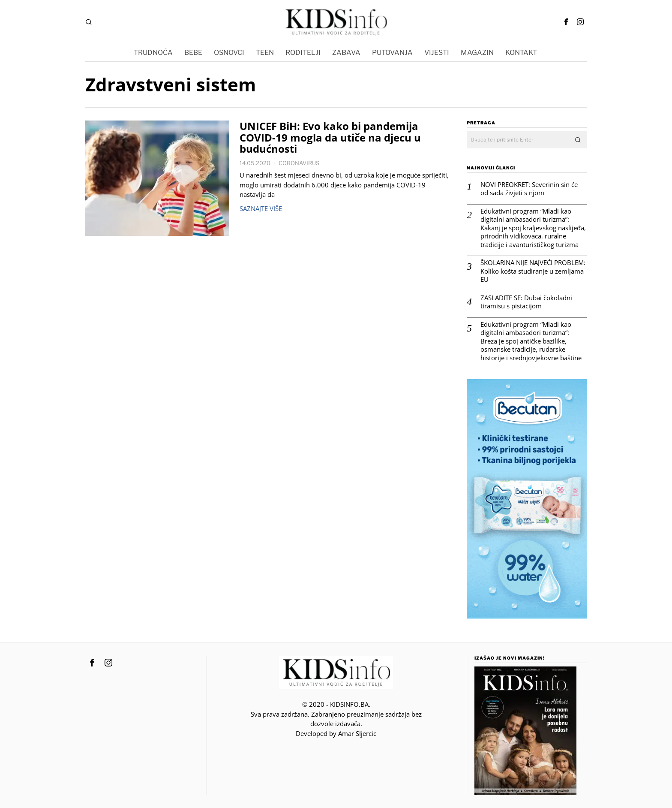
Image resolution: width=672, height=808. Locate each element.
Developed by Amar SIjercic (336, 733)
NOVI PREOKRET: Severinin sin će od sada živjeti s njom (529, 189)
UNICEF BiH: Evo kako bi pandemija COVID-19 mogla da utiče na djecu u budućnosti (330, 138)
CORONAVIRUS (299, 163)
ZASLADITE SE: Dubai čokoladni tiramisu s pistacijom (526, 302)
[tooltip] (566, 22)
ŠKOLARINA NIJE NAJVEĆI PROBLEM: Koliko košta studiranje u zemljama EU (533, 271)
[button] (578, 140)
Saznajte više (261, 208)
